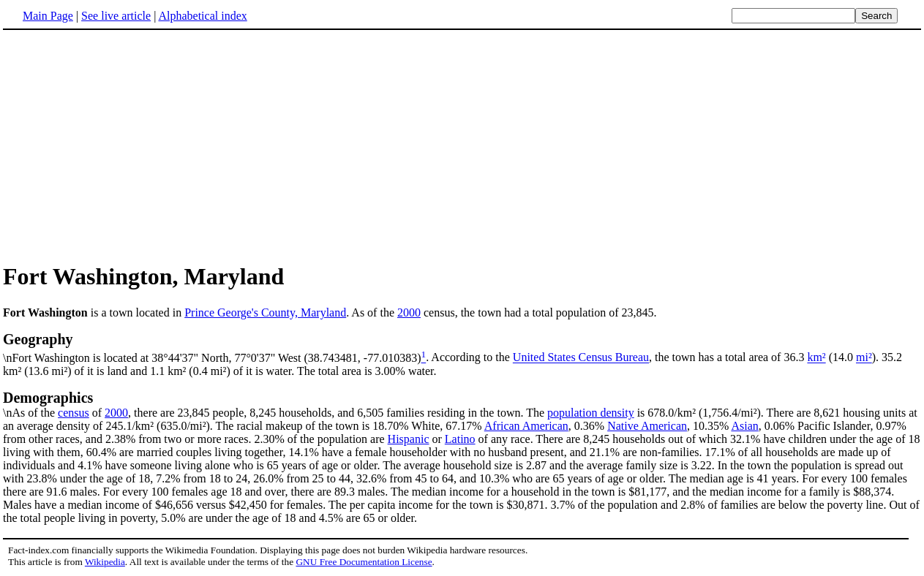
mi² (864, 358)
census (74, 413)
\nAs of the (462, 404)
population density (591, 413)
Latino (460, 439)
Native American (647, 426)
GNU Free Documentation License (364, 562)
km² (816, 358)
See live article (116, 16)
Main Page (48, 16)
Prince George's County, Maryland (265, 312)
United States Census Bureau (581, 358)
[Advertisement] (126, 145)
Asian (744, 426)
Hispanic (409, 439)
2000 (409, 312)
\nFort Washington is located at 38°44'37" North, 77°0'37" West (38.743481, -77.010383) (462, 347)
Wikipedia (105, 562)
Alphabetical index (202, 16)
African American (526, 426)
